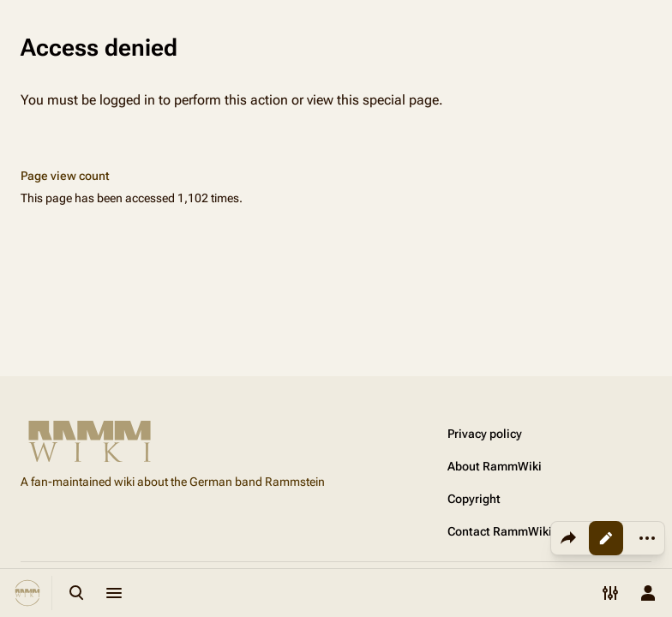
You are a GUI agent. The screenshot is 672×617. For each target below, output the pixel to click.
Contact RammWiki (500, 531)
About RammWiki (495, 466)
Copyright (474, 499)
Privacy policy (485, 434)
